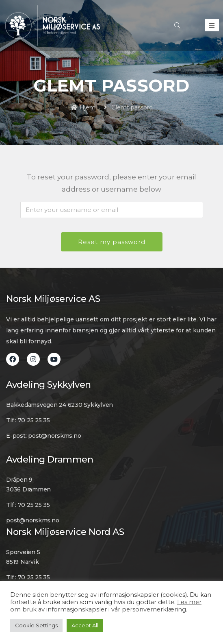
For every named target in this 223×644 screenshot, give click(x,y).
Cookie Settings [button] (36, 625)
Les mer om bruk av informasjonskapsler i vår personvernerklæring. (106, 606)
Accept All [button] (85, 625)
